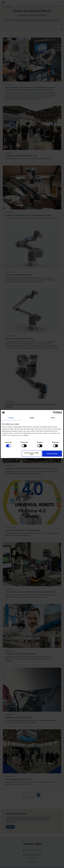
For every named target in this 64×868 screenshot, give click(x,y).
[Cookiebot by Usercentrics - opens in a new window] (54, 413)
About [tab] (53, 418)
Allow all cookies (52, 454)
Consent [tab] (11, 418)
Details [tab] (32, 418)
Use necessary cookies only (32, 454)
